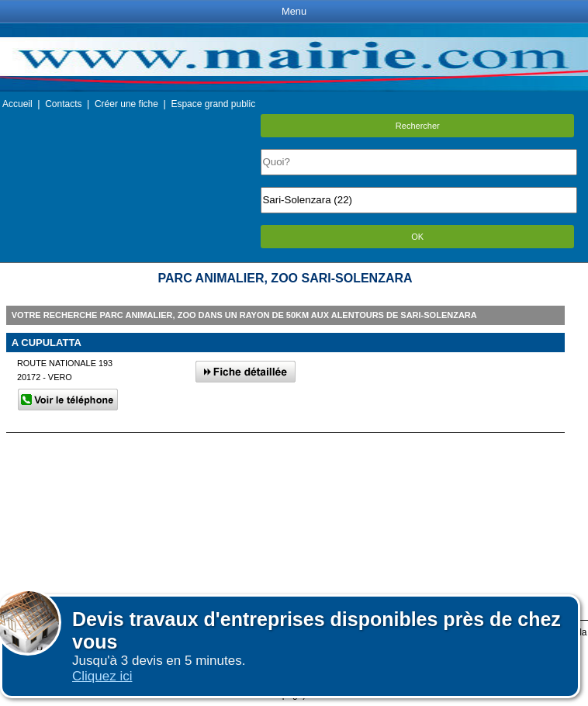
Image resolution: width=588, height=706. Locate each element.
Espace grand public (213, 104)
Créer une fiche (126, 104)
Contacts (63, 104)
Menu (294, 11)
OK (417, 237)
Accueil (17, 104)
